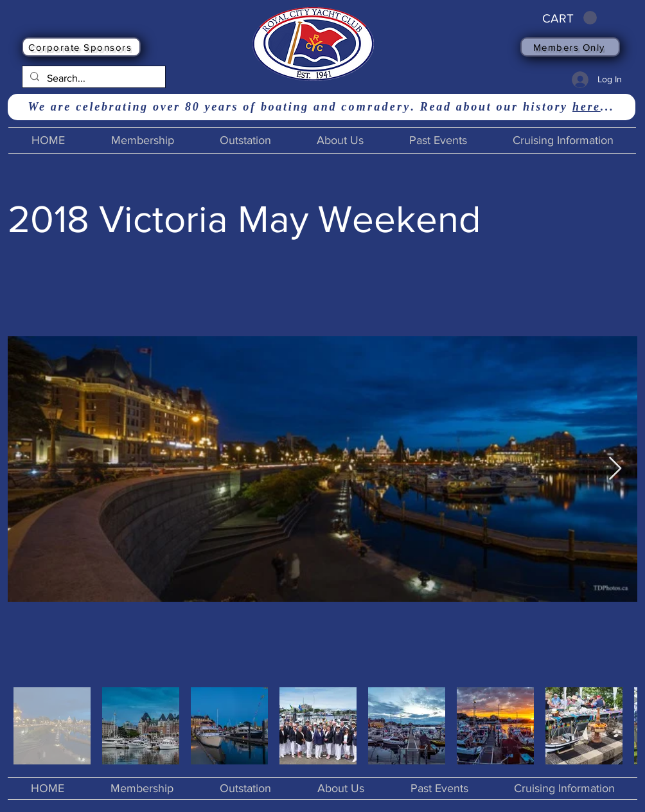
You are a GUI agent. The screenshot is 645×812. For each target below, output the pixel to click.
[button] (570, 18)
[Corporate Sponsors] (81, 47)
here (587, 107)
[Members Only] (570, 47)
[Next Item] (615, 469)
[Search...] (93, 78)
